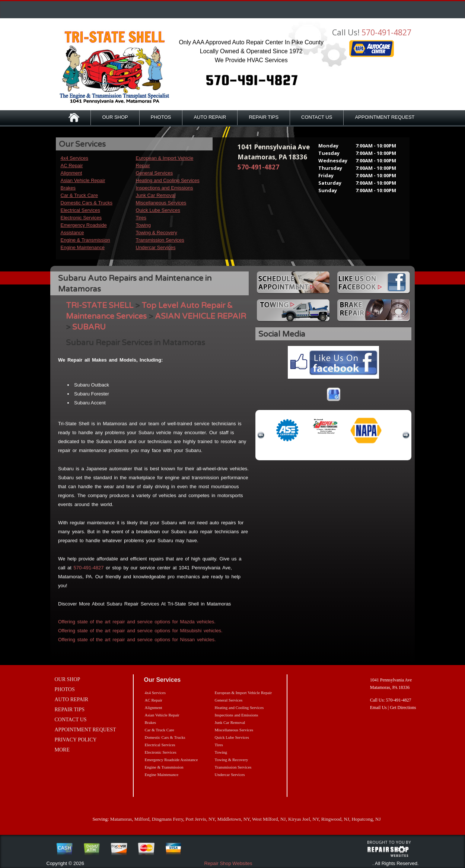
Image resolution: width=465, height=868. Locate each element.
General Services (155, 173)
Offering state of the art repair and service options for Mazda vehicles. (137, 622)
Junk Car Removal (156, 195)
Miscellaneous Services (161, 203)
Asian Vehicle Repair (83, 180)
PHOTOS (161, 117)
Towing (143, 225)
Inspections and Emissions (165, 188)
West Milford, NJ (269, 819)
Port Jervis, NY (200, 819)
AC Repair (72, 166)
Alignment (71, 173)
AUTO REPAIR (210, 117)
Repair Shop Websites (228, 863)
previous (261, 435)
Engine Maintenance (83, 247)
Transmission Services (160, 240)
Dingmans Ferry (168, 819)
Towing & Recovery (157, 233)
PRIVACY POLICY (76, 740)
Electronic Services (81, 218)
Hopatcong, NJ (366, 819)
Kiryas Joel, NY (303, 819)
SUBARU (89, 327)
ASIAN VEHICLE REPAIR (200, 316)
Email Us (378, 708)
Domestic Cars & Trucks (87, 203)
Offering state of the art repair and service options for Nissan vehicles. (137, 640)
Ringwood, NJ (335, 819)
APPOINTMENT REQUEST (385, 117)
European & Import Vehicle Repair (243, 693)
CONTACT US (317, 117)
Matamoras (121, 819)
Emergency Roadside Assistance (171, 760)
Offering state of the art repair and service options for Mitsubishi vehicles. (140, 631)
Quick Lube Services (158, 210)
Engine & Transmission (85, 240)
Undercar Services (156, 247)
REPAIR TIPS (264, 117)
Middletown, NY (234, 819)
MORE (62, 750)
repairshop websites (388, 852)
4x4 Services (74, 158)
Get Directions (403, 708)
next (406, 435)
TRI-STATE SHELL (100, 306)
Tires (141, 218)
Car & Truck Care (79, 195)
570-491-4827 (386, 32)
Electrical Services (80, 210)
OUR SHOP (115, 117)
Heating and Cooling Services (168, 180)
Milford (142, 819)
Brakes (68, 188)
